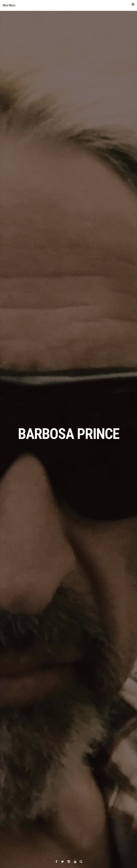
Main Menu (68, 5)
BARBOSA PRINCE (69, 434)
